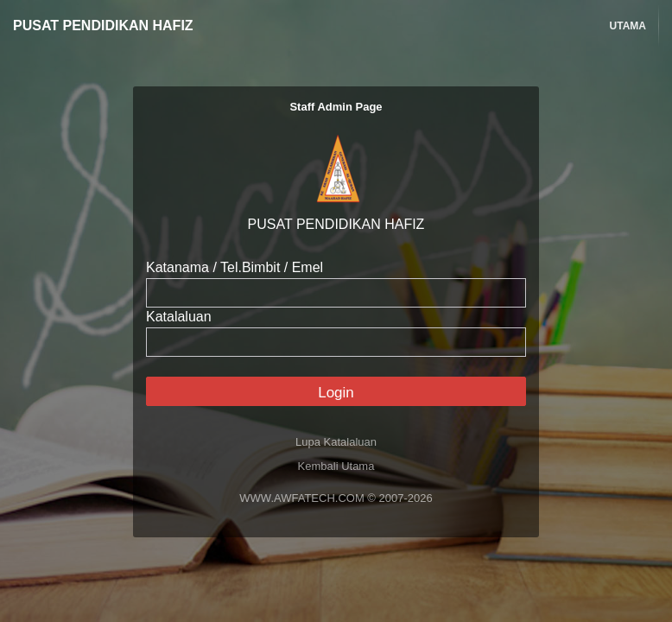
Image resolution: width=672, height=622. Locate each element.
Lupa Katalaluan (336, 442)
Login (336, 393)
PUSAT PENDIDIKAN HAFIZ (103, 25)
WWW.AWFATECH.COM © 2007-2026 (336, 498)
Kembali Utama (336, 466)
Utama (628, 26)
